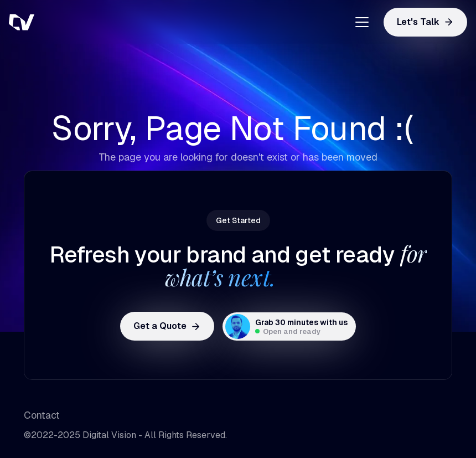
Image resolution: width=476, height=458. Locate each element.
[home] (64, 22)
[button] (358, 22)
